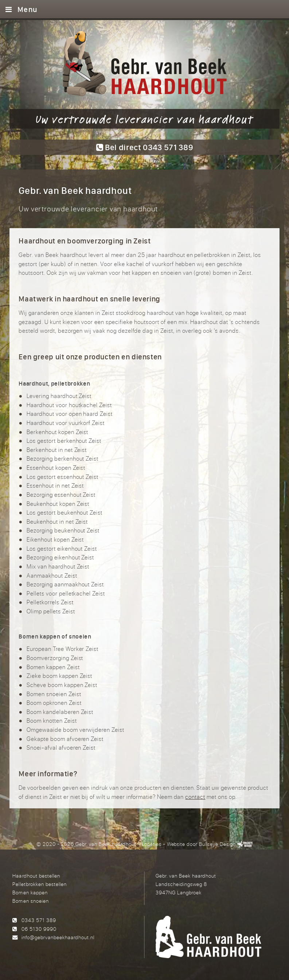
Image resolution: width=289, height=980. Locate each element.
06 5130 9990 (39, 929)
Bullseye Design (217, 844)
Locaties (152, 844)
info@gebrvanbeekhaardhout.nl (58, 937)
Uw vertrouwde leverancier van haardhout (144, 119)
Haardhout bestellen (36, 876)
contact (195, 797)
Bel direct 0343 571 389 (145, 147)
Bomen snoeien (30, 901)
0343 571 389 (39, 920)
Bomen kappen (30, 892)
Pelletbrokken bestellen (39, 884)
